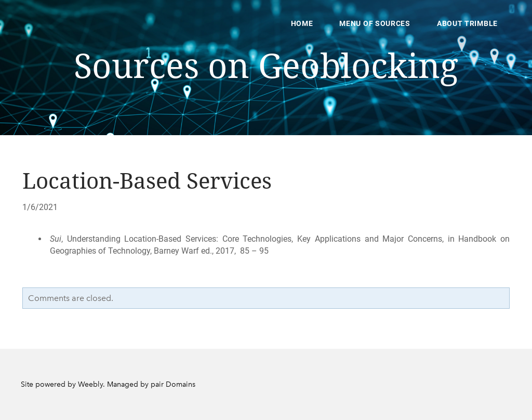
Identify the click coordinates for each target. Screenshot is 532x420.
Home (302, 23)
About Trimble (467, 23)
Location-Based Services (147, 182)
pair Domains (173, 384)
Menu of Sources (375, 23)
